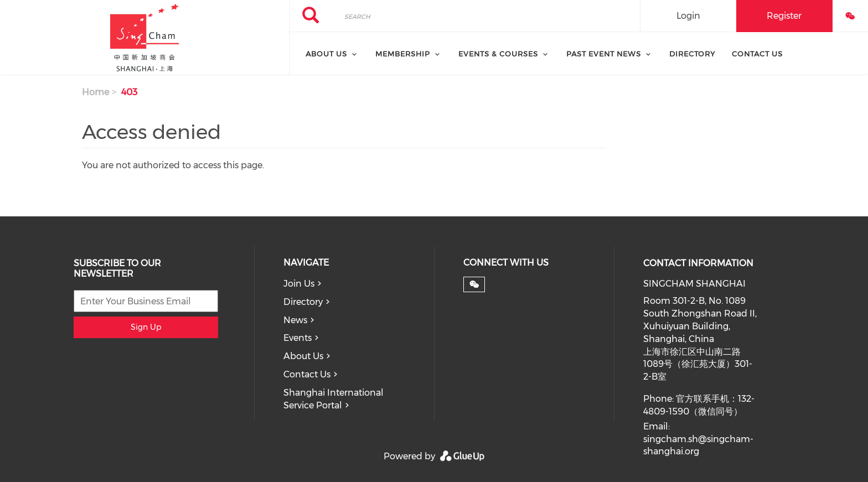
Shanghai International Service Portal (334, 399)
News (295, 320)
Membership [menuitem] (403, 54)
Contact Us (307, 374)
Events (298, 338)
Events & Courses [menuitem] (498, 54)
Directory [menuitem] (692, 54)
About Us (303, 356)
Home (95, 92)
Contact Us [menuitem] (757, 54)
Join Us (299, 284)
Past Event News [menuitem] (604, 54)
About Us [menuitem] (326, 54)
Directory (303, 302)
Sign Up (146, 327)
